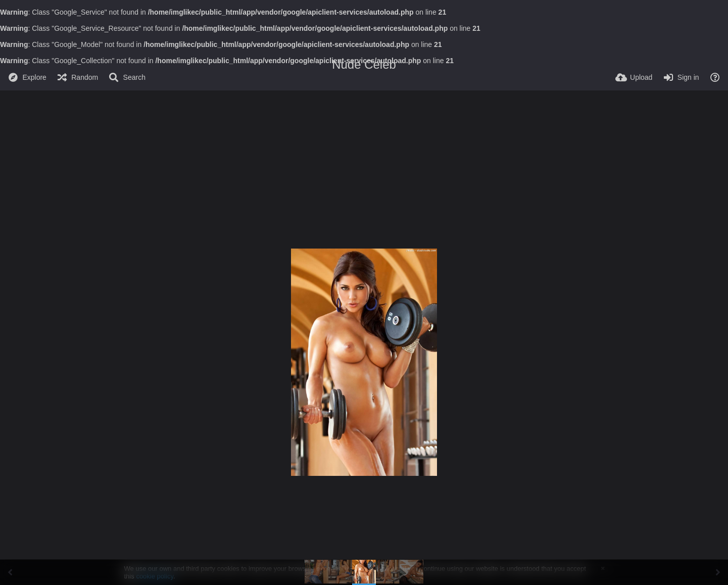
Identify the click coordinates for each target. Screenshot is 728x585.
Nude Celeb (364, 64)
